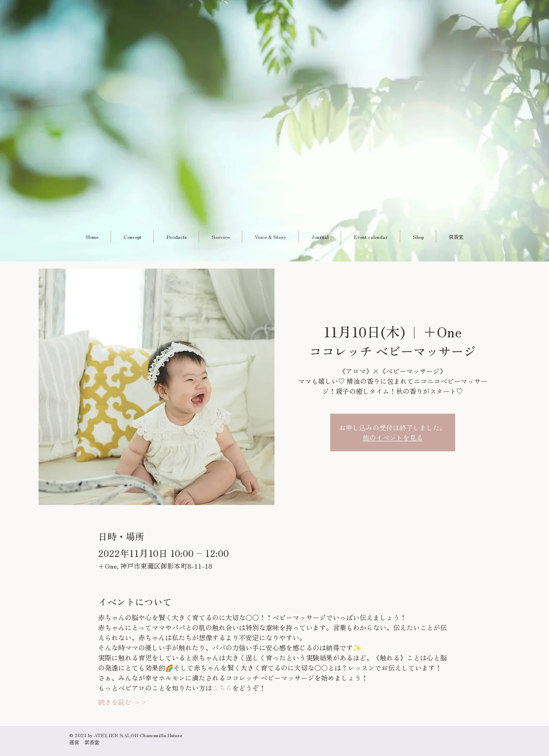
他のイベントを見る (393, 438)
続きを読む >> (122, 702)
